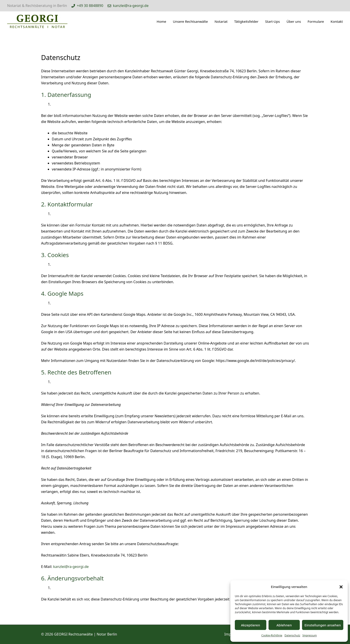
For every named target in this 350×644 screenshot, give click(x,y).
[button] (341, 587)
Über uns (294, 21)
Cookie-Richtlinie (272, 635)
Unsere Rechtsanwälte (191, 21)
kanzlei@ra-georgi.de (71, 567)
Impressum (310, 635)
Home (161, 21)
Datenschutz (292, 635)
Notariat (221, 21)
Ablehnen (284, 625)
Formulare (316, 21)
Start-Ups (273, 21)
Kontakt (337, 21)
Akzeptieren (250, 625)
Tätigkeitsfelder (246, 21)
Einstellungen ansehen (323, 625)
